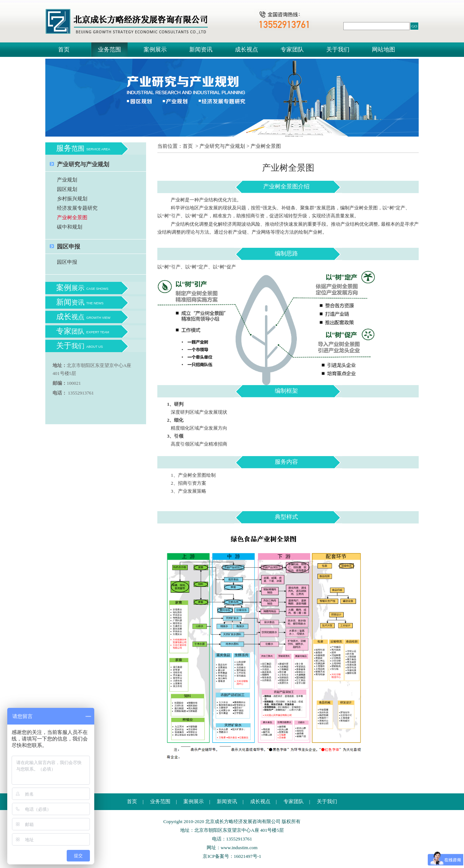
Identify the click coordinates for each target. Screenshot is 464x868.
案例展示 (155, 49)
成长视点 (246, 49)
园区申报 (69, 247)
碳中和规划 (70, 227)
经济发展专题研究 (77, 208)
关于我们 (338, 49)
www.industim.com (239, 848)
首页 (64, 49)
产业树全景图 (72, 218)
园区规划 (67, 189)
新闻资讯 (201, 49)
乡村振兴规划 (72, 199)
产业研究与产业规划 (83, 164)
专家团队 (292, 49)
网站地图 (384, 49)
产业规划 (67, 180)
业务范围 (109, 49)
